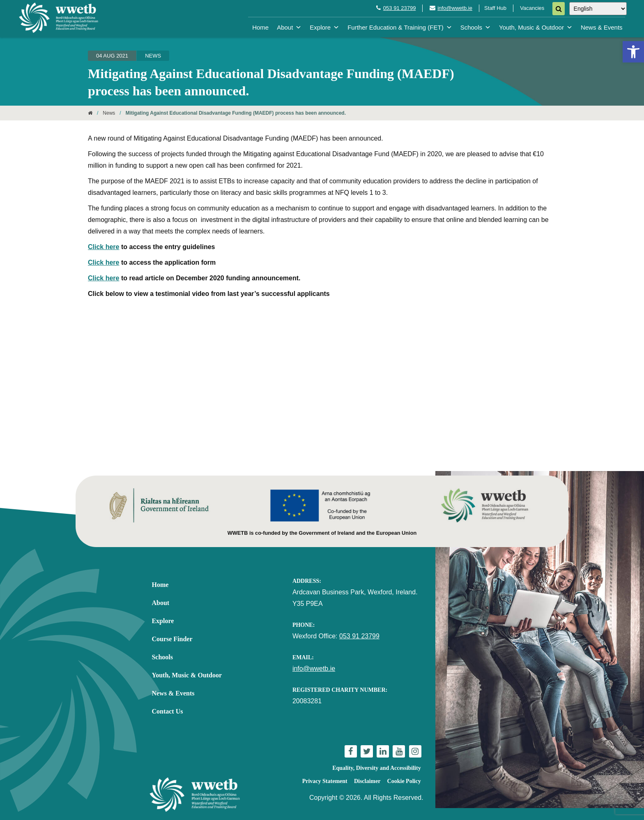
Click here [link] (103, 247)
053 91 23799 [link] (400, 8)
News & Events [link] (602, 27)
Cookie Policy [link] (404, 781)
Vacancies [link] (532, 8)
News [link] (153, 56)
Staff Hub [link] (495, 8)
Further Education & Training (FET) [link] (400, 27)
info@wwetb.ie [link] (455, 8)
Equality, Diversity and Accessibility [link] (376, 768)
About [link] (289, 27)
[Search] (559, 9)
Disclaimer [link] (367, 781)
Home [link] (260, 27)
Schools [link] (476, 27)
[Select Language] (598, 9)
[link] (633, 52)
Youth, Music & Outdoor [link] (536, 27)
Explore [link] (324, 27)
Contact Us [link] (167, 711)
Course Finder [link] (172, 639)
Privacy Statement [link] (325, 781)
